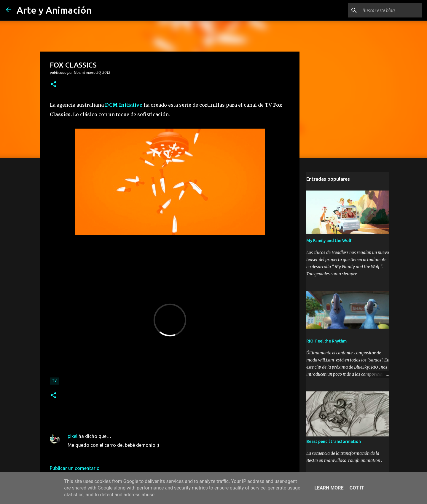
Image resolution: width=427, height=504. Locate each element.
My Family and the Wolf (329, 241)
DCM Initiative (124, 105)
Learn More (329, 488)
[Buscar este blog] (391, 10)
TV (54, 381)
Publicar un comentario (75, 468)
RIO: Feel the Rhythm (326, 341)
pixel (73, 436)
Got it (357, 488)
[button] (53, 84)
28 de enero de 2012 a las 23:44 (101, 454)
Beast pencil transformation (334, 441)
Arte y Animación (54, 10)
